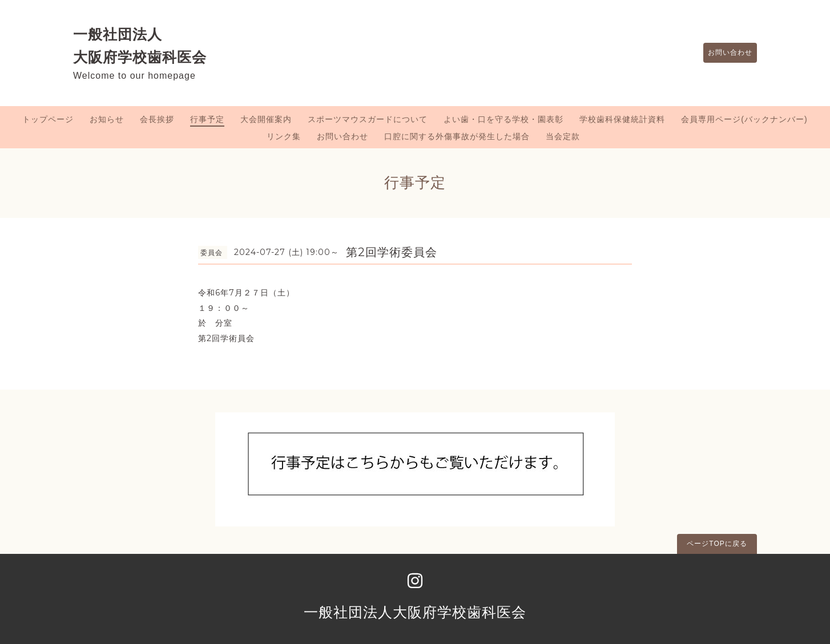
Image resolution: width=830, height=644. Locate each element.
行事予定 (207, 119)
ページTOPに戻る (717, 544)
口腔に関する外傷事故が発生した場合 (457, 136)
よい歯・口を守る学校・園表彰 (503, 119)
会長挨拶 (157, 119)
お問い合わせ (724, 53)
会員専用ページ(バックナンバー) (744, 119)
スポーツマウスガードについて (368, 119)
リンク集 (284, 136)
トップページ (48, 119)
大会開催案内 (266, 119)
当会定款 (563, 136)
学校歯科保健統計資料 (622, 119)
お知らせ (107, 119)
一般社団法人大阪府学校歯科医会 (415, 612)
